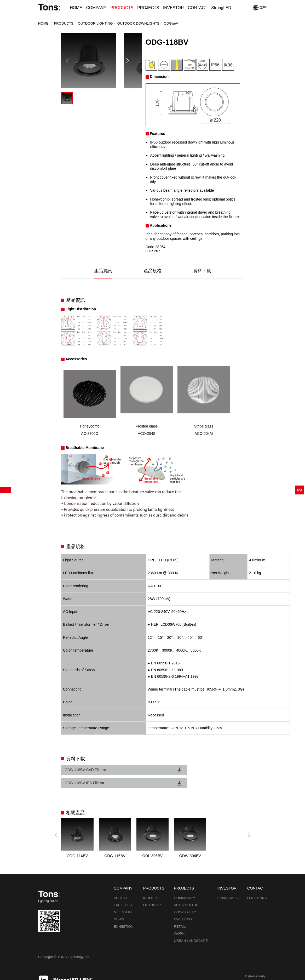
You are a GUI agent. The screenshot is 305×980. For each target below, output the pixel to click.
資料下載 (202, 271)
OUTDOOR (152, 894)
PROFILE (121, 887)
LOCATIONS (257, 887)
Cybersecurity (255, 965)
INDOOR (150, 887)
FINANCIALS (228, 887)
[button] (127, 74)
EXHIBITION (123, 915)
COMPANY (96, 8)
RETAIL (180, 915)
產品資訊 (103, 271)
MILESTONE (124, 901)
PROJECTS (148, 8)
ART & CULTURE (187, 894)
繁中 (260, 8)
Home (43, 24)
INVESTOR (174, 8)
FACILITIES (123, 894)
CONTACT (198, 8)
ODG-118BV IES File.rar (182, 771)
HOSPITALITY (185, 901)
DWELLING (183, 908)
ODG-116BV (115, 844)
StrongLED (221, 8)
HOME (76, 8)
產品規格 (153, 271)
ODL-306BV (153, 844)
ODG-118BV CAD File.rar (87, 771)
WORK (179, 922)
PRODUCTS (122, 8)
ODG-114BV (77, 844)
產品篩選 (5, 490)
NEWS (119, 908)
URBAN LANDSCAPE (191, 929)
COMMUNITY (184, 887)
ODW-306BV (190, 844)
